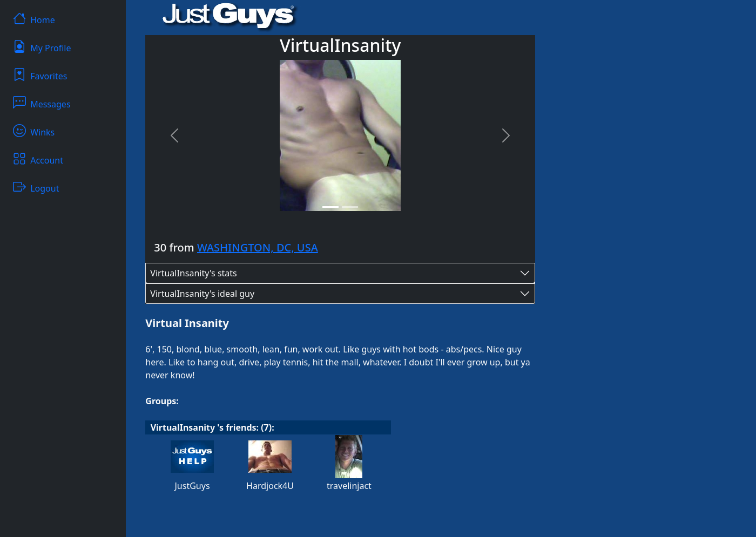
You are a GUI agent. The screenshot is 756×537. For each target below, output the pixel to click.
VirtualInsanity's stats (193, 273)
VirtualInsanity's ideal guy (202, 294)
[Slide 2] (350, 207)
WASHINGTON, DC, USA (258, 247)
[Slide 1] (330, 207)
